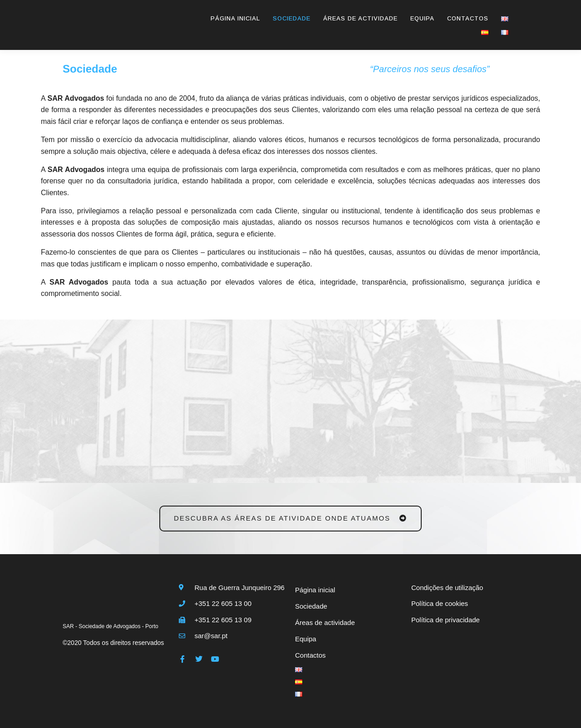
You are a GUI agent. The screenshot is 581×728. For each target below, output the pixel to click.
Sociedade (292, 19)
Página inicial (235, 19)
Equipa (422, 19)
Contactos (468, 19)
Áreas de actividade (360, 19)
